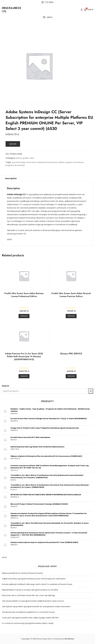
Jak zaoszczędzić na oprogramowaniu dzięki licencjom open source (33, 601)
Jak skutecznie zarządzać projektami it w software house (28, 612)
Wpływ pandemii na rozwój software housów (22, 573)
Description (11, 178)
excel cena (31, 162)
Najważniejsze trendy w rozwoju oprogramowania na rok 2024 (30, 590)
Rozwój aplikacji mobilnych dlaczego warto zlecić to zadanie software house (37, 584)
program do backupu (74, 162)
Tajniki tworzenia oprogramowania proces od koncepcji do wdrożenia (34, 579)
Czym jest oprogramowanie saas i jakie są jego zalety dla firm (30, 618)
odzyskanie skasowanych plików (50, 162)
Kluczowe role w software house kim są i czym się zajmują (28, 595)
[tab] (11, 179)
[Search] (91, 391)
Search (5, 386)
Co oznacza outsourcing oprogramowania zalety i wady (28, 623)
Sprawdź (13, 144)
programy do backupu (15, 165)
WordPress (69, 639)
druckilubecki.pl (12, 10)
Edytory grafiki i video (25, 158)
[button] (47, 17)
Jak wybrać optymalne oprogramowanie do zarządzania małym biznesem (36, 606)
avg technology (18, 162)
